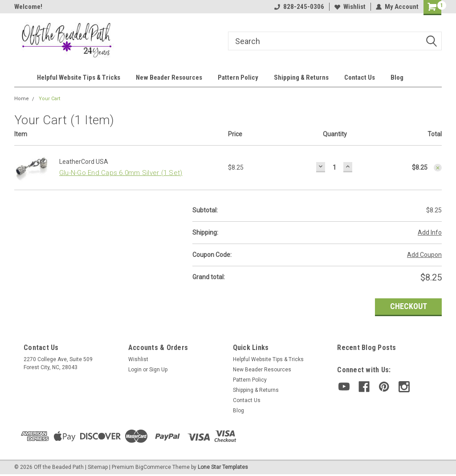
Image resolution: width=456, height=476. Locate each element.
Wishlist (350, 7)
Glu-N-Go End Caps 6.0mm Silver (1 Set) (121, 173)
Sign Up (158, 370)
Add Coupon (424, 255)
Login (135, 370)
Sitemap (98, 467)
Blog (397, 77)
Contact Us (360, 77)
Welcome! (28, 7)
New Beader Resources (169, 77)
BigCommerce (153, 467)
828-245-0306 (299, 7)
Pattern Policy (238, 77)
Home (22, 99)
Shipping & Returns (301, 77)
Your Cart (49, 99)
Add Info (430, 232)
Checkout (409, 306)
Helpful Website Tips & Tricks (79, 77)
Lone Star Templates (223, 467)
